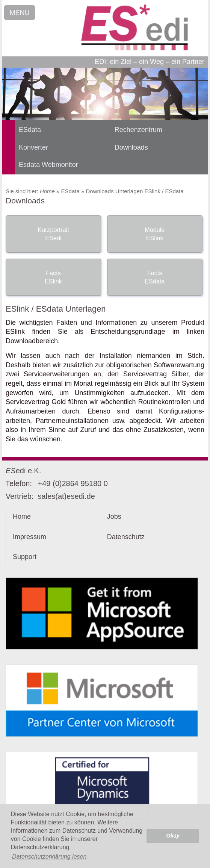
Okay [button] (173, 836)
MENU (20, 13)
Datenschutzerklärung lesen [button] (49, 857)
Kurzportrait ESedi (53, 234)
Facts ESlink (53, 277)
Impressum (29, 537)
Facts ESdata (155, 277)
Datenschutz (126, 537)
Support (25, 557)
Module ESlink (155, 234)
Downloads (131, 147)
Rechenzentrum (138, 130)
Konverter (33, 147)
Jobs (114, 517)
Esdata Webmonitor (48, 165)
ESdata (30, 130)
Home (47, 191)
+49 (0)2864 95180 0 (73, 483)
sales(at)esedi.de (66, 496)
